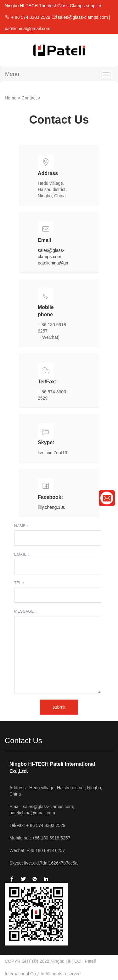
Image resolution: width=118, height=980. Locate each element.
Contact (29, 98)
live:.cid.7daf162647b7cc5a (51, 863)
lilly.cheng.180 (52, 507)
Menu (12, 74)
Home (11, 98)
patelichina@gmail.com (61, 263)
